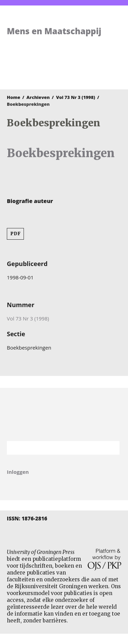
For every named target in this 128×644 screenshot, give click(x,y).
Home (13, 97)
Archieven (38, 97)
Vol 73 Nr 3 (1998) (76, 97)
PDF (15, 234)
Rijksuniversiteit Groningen (64, 414)
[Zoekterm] (55, 448)
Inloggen (18, 472)
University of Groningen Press (61, 71)
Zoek (111, 448)
